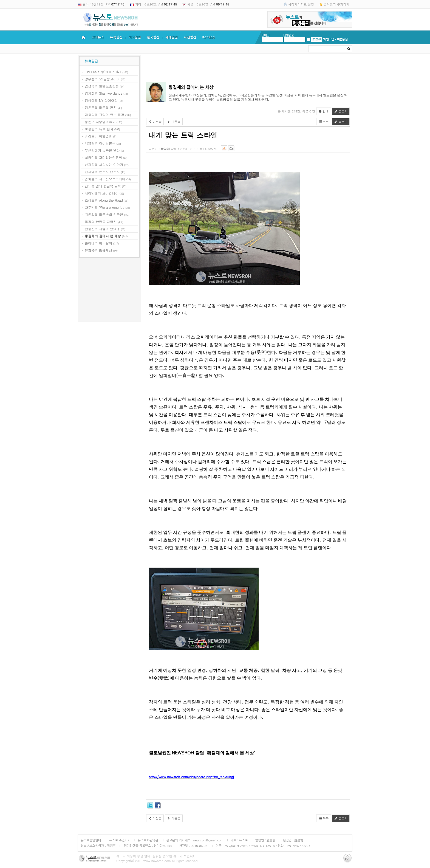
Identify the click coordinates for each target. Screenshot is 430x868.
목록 (324, 122)
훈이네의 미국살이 (98, 243)
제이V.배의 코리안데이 (102, 193)
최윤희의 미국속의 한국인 (104, 214)
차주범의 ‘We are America (104, 207)
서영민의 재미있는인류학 (103, 157)
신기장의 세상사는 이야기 (104, 164)
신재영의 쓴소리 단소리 (102, 172)
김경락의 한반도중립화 (102, 86)
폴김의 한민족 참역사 (101, 222)
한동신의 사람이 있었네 (102, 229)
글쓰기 (341, 111)
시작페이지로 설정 (301, 4)
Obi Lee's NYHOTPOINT (103, 72)
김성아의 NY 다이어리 (101, 100)
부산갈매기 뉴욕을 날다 (102, 150)
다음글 (174, 122)
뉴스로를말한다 (91, 840)
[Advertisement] (109, 291)
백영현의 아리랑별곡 (100, 143)
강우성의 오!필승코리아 (102, 79)
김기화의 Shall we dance (104, 93)
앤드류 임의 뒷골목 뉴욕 (103, 186)
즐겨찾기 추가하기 (336, 4)
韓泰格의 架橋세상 (98, 250)
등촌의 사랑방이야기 (100, 122)
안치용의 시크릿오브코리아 (105, 179)
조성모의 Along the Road (104, 200)
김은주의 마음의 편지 (101, 107)
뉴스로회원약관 (148, 840)
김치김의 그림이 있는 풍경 (104, 115)
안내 (324, 111)
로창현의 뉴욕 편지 (99, 129)
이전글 (155, 122)
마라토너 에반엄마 (98, 136)
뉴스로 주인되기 (119, 840)
